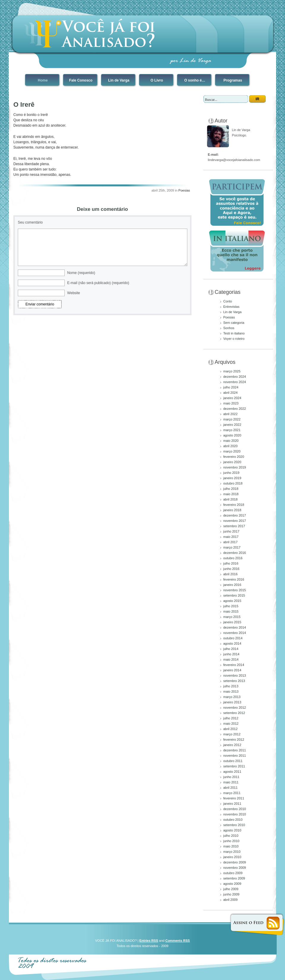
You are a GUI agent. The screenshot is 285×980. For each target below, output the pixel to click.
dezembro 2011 (235, 750)
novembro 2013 (235, 675)
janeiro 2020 (232, 462)
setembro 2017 (234, 526)
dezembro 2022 (235, 409)
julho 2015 (231, 606)
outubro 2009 (233, 873)
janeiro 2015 (232, 622)
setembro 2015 (234, 595)
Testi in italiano (234, 333)
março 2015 (232, 617)
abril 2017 (230, 542)
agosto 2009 (232, 884)
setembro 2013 (234, 681)
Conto (228, 301)
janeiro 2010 (232, 857)
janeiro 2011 (232, 804)
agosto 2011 (232, 772)
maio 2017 (231, 537)
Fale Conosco (81, 80)
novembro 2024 (235, 382)
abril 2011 (230, 788)
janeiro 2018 (232, 510)
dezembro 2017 (235, 515)
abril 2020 (230, 446)
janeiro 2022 (232, 425)
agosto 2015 (232, 601)
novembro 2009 (235, 868)
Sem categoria (234, 323)
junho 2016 (231, 569)
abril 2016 (230, 574)
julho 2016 (231, 563)
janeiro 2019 (232, 478)
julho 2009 (231, 889)
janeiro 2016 (232, 585)
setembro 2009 (234, 878)
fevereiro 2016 (234, 579)
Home (43, 80)
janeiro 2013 (232, 702)
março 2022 (232, 419)
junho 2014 (231, 654)
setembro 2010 (234, 825)
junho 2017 (231, 531)
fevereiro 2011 (234, 798)
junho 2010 (231, 841)
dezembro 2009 (235, 862)
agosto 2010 (232, 830)
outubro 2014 (233, 638)
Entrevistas (231, 307)
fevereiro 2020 (234, 457)
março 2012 (232, 734)
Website (73, 293)
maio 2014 (231, 659)
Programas (233, 80)
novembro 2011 (235, 756)
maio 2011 (231, 782)
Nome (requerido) (81, 273)
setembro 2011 (234, 766)
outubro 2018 (233, 483)
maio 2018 (231, 494)
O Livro (157, 80)
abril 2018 (230, 499)
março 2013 (232, 697)
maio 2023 (231, 403)
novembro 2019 (235, 467)
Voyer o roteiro (234, 339)
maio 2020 (231, 441)
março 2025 (232, 371)
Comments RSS (178, 941)
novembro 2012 (235, 707)
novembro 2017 (235, 521)
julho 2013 (231, 686)
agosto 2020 (232, 435)
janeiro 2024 (232, 398)
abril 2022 (230, 414)
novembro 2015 (235, 590)
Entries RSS (149, 941)
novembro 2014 (235, 633)
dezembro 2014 (235, 627)
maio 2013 (231, 691)
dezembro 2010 (235, 809)
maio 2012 (231, 724)
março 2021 (232, 430)
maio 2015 (231, 611)
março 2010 (232, 852)
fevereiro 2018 (234, 505)
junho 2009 (231, 894)
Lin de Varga (119, 80)
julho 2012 (231, 718)
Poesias (184, 190)
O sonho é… (195, 80)
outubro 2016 (233, 558)
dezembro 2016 (235, 553)
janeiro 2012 (232, 745)
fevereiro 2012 (234, 740)
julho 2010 (231, 836)
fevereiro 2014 (234, 665)
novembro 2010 (235, 814)
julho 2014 (231, 649)
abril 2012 (230, 729)
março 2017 (232, 547)
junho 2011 (231, 777)
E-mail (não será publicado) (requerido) (98, 283)
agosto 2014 (232, 643)
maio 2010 (231, 846)
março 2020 (232, 451)
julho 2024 (231, 387)
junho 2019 (231, 473)
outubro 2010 (233, 820)
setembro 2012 (234, 713)
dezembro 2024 (235, 377)
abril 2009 (230, 900)
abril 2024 (230, 393)
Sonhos (229, 328)
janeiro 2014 (232, 670)
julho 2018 (231, 489)
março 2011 (232, 793)
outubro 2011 (233, 761)
